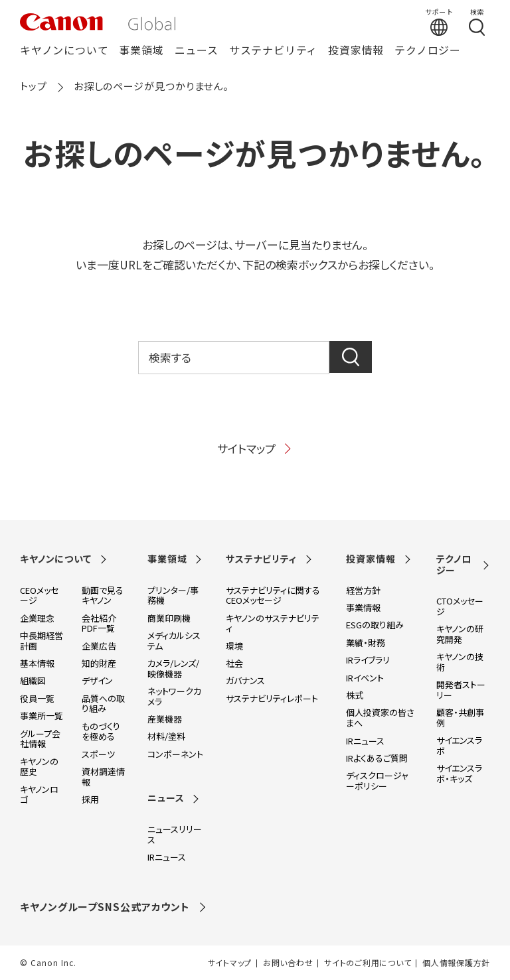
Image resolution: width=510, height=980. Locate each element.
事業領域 (141, 51)
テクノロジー (428, 51)
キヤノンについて (64, 51)
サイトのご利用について (368, 963)
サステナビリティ (273, 51)
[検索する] (477, 22)
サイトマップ (255, 448)
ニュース (197, 51)
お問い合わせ (288, 963)
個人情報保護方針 (456, 963)
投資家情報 (356, 51)
